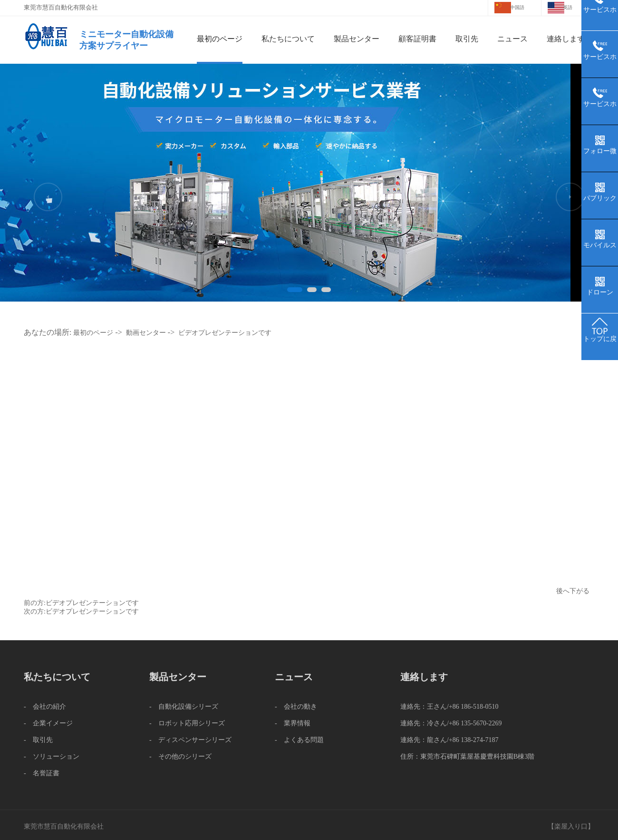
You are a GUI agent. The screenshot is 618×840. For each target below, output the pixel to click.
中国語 (517, 7)
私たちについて (288, 39)
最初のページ (220, 39)
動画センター (146, 333)
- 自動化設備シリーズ (184, 707)
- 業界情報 (293, 723)
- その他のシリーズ (180, 757)
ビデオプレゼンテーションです (225, 333)
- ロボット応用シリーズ (187, 723)
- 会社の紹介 (45, 707)
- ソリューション (52, 757)
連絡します (566, 39)
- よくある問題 (299, 740)
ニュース (512, 39)
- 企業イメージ (48, 723)
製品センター (357, 39)
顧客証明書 (417, 39)
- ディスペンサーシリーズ (190, 740)
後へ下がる (573, 591)
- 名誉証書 (42, 773)
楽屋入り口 (571, 826)
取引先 (467, 39)
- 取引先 (38, 740)
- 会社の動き (296, 707)
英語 (568, 7)
